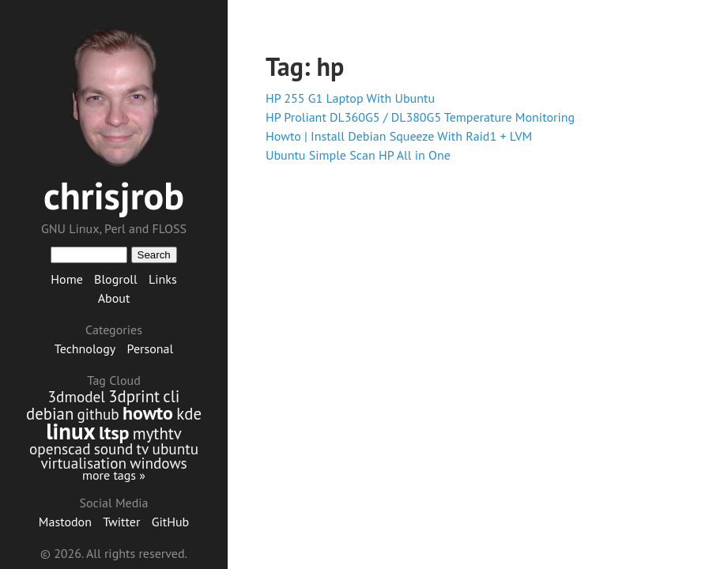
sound (114, 448)
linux (71, 431)
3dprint (134, 396)
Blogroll (116, 279)
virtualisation (83, 463)
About (114, 298)
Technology (85, 349)
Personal (151, 349)
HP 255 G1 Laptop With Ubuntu (350, 98)
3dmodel (77, 396)
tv (143, 448)
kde (189, 414)
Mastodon (65, 522)
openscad (60, 448)
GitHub (171, 522)
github (98, 414)
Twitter (121, 522)
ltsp (114, 433)
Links (163, 279)
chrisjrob (114, 195)
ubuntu (175, 448)
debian (50, 414)
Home (66, 279)
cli (171, 396)
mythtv (157, 433)
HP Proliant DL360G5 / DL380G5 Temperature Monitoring (420, 117)
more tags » (114, 475)
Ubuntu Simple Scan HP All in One (358, 155)
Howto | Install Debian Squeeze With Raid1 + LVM (399, 136)
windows (158, 463)
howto (148, 413)
